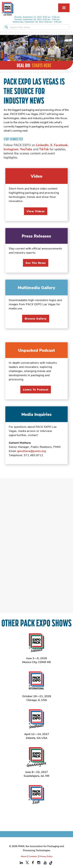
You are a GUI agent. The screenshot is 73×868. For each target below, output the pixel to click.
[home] (8, 9)
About (24, 856)
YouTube (26, 149)
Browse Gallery (36, 325)
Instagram (11, 149)
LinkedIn (42, 145)
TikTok (44, 149)
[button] (64, 8)
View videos (36, 217)
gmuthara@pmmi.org (32, 457)
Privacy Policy (46, 856)
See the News (36, 269)
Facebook (61, 145)
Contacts (33, 856)
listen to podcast (36, 396)
